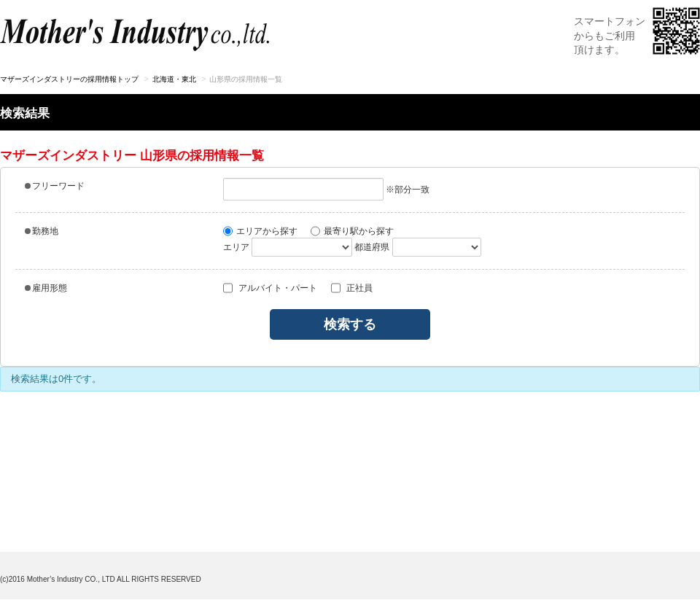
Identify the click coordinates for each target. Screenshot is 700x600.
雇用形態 (46, 288)
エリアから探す (260, 231)
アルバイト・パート (270, 288)
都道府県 (372, 247)
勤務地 (42, 231)
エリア (236, 247)
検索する (350, 324)
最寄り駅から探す (352, 231)
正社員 (352, 288)
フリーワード (55, 186)
